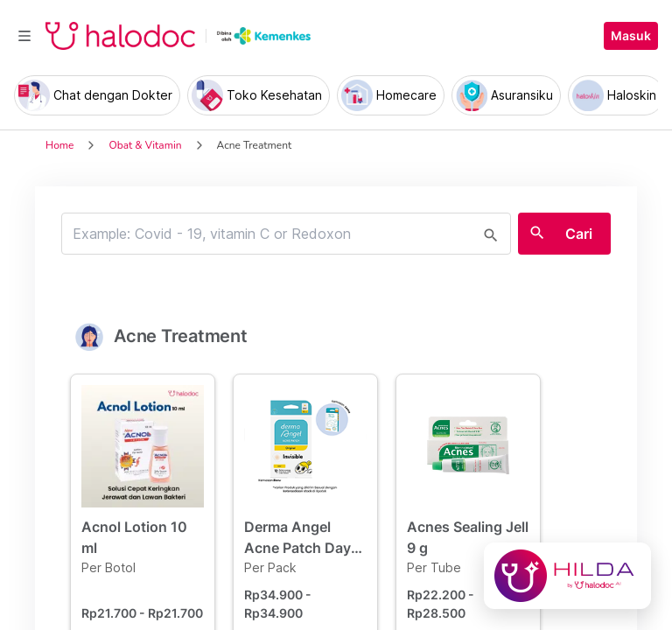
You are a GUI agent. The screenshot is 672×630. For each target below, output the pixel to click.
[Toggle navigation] (24, 36)
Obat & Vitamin (145, 145)
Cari (579, 234)
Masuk (631, 36)
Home (59, 145)
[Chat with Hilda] (567, 576)
